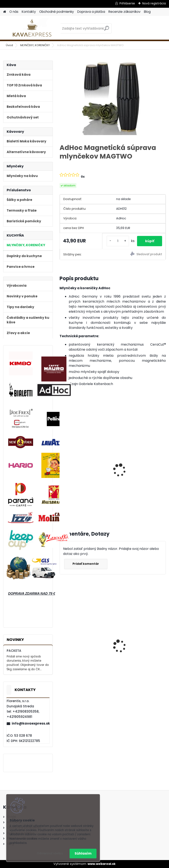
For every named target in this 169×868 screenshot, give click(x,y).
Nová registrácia (154, 3)
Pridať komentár (86, 568)
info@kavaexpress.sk (30, 723)
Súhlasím (83, 853)
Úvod (9, 45)
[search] (107, 30)
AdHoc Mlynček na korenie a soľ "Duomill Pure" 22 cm (139, 474)
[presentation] (61, 469)
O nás (14, 12)
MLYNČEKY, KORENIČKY (35, 45)
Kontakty (29, 12)
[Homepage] (5, 12)
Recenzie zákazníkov (125, 12)
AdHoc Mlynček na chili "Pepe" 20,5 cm (81, 474)
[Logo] (32, 29)
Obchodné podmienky (57, 12)
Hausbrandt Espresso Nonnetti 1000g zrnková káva (136, 649)
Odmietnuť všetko (50, 853)
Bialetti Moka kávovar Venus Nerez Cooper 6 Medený (81, 649)
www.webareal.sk (102, 864)
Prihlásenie (127, 3)
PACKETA (14, 651)
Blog (147, 12)
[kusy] (117, 243)
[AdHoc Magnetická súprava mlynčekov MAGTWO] (113, 98)
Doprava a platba (91, 12)
